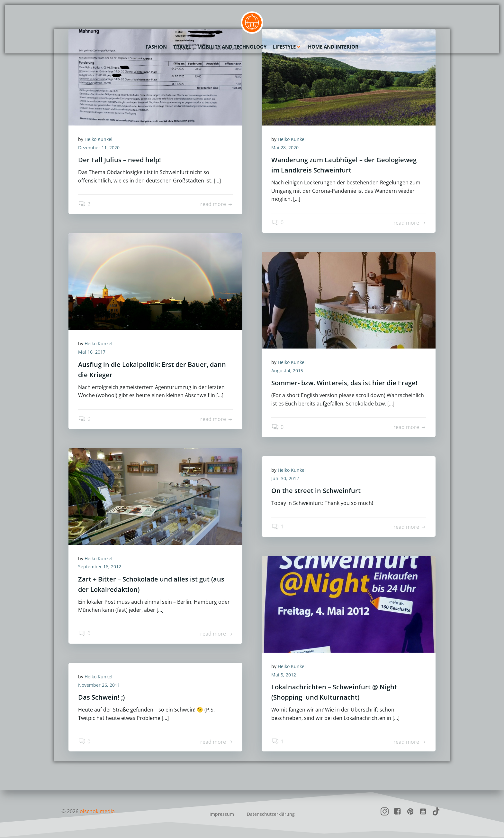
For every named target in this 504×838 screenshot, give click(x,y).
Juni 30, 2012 (285, 478)
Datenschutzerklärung (271, 814)
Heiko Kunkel (99, 139)
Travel (182, 47)
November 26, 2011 (99, 685)
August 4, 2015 (287, 371)
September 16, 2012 (100, 567)
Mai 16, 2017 (92, 352)
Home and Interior (333, 47)
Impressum (222, 814)
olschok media (97, 811)
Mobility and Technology (232, 47)
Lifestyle (287, 47)
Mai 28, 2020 (285, 148)
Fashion (156, 47)
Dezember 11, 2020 (99, 148)
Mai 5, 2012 (284, 675)
